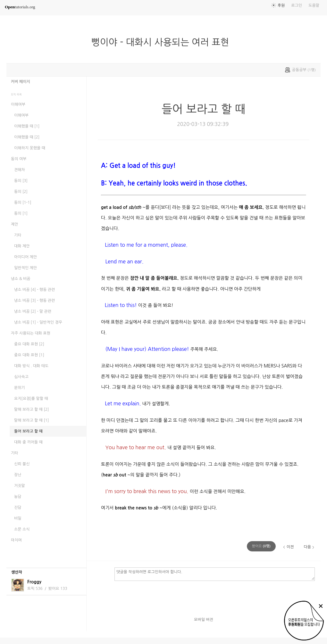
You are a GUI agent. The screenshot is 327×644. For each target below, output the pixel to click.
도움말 (314, 5)
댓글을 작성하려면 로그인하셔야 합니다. (215, 574)
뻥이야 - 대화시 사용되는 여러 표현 (163, 42)
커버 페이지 (21, 82)
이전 (290, 547)
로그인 (297, 5)
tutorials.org (20, 7)
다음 (307, 547)
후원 (281, 5)
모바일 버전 (204, 620)
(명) (261, 546)
